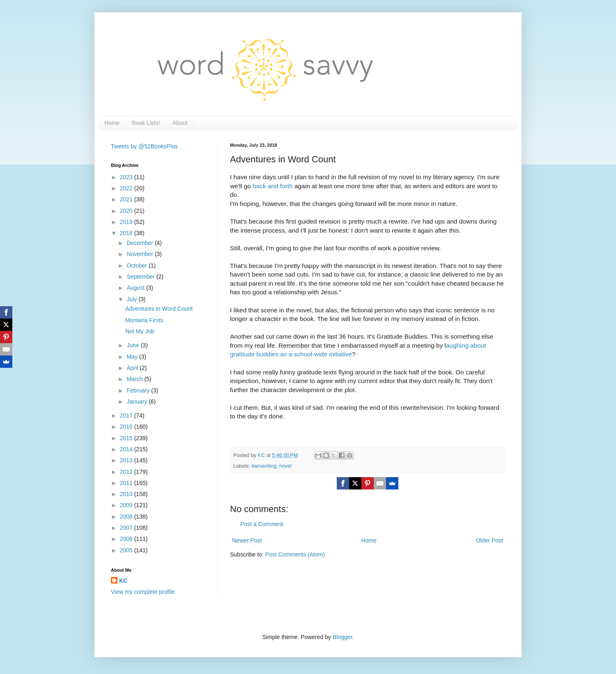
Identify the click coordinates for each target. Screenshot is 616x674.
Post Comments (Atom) (295, 554)
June (133, 345)
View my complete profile (143, 592)
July (132, 299)
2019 (127, 222)
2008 (127, 517)
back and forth (273, 186)
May (133, 357)
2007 (127, 528)
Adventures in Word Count (159, 309)
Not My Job (140, 331)
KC (123, 581)
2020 (127, 211)
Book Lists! (146, 123)
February (139, 390)
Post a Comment (262, 524)
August (136, 288)
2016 (127, 427)
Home (112, 123)
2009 (127, 505)
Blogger (342, 637)
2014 (127, 449)
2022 (127, 188)
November (140, 254)
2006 (127, 539)
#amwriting (264, 466)
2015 (127, 438)
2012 (127, 472)
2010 (127, 494)
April (133, 368)
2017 (127, 415)
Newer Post (247, 540)
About (180, 123)
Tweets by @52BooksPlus (144, 146)
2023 (127, 177)
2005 (127, 550)
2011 (127, 483)
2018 (127, 233)
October (138, 265)
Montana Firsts (144, 320)
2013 (127, 460)
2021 (127, 199)
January (138, 402)
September (141, 277)
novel (285, 466)
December (140, 243)
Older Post (490, 540)
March (135, 379)
